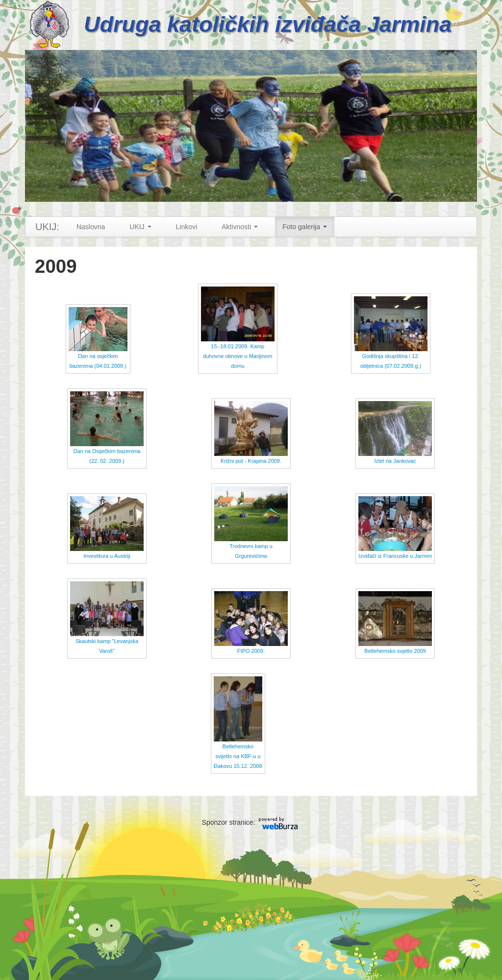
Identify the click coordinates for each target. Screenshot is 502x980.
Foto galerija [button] (305, 227)
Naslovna (91, 227)
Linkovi (187, 227)
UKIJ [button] (140, 227)
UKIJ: (47, 227)
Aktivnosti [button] (240, 227)
